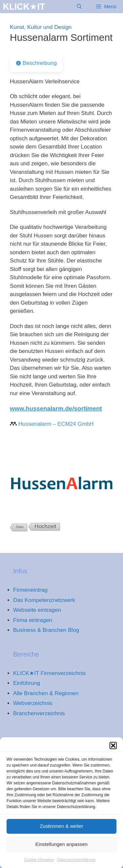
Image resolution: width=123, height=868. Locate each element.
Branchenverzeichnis (39, 713)
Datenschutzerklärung (76, 865)
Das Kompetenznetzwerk (44, 600)
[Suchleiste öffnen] (79, 7)
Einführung (27, 683)
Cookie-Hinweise (39, 865)
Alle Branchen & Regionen (46, 693)
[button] (113, 751)
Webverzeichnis (33, 703)
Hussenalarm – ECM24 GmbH (56, 424)
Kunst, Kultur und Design (41, 27)
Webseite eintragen (37, 610)
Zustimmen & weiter (61, 831)
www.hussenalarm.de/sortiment (56, 408)
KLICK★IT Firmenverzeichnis (50, 673)
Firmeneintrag (30, 590)
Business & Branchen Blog (46, 630)
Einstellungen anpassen (61, 849)
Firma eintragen (33, 620)
